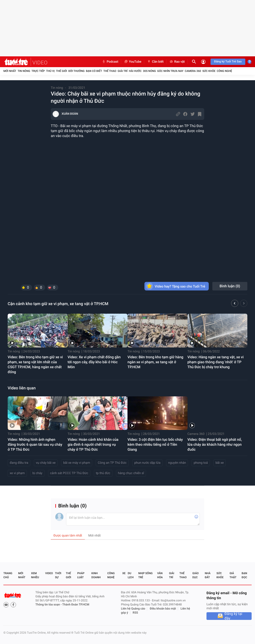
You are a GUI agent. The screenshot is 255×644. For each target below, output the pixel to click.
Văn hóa (160, 575)
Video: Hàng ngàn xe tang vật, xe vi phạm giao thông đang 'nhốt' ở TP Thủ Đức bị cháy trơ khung (216, 362)
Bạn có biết (94, 71)
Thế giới (61, 71)
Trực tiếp (38, 71)
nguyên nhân (177, 463)
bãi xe (220, 463)
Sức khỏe (209, 71)
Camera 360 (193, 71)
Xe (124, 573)
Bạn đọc (244, 575)
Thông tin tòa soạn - (49, 605)
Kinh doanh (96, 575)
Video (49, 573)
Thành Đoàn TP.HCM (76, 605)
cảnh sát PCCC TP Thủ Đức (69, 473)
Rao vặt (177, 62)
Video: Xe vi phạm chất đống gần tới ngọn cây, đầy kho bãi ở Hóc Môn (94, 362)
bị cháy (37, 473)
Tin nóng (24, 71)
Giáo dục (196, 575)
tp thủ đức (103, 473)
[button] (235, 304)
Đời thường (76, 71)
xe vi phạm (17, 473)
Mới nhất (10, 71)
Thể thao (110, 71)
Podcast (110, 62)
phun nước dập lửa (147, 463)
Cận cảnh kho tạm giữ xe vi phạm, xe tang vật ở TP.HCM (58, 304)
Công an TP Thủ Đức (112, 463)
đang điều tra (19, 463)
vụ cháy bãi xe (46, 463)
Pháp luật (81, 575)
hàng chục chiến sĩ (131, 473)
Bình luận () (230, 286)
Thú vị (50, 71)
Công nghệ (224, 71)
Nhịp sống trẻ (145, 575)
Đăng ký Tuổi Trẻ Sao (228, 62)
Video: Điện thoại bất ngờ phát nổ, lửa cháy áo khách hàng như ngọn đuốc (215, 444)
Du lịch (131, 575)
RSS (135, 613)
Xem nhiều (35, 575)
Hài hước (135, 71)
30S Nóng (149, 71)
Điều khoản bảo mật (163, 609)
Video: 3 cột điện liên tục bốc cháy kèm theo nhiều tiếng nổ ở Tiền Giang (155, 444)
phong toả (201, 463)
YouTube (133, 62)
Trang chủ (8, 575)
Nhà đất (207, 575)
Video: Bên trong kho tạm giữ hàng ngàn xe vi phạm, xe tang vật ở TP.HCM (155, 362)
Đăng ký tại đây (233, 616)
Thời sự (58, 575)
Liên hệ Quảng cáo (133, 609)
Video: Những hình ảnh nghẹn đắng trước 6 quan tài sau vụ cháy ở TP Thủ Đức (35, 444)
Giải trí (123, 71)
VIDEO (40, 63)
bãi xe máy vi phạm (77, 463)
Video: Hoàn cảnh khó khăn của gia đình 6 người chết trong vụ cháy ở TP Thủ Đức (93, 444)
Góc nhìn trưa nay (170, 71)
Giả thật (233, 575)
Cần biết (155, 62)
